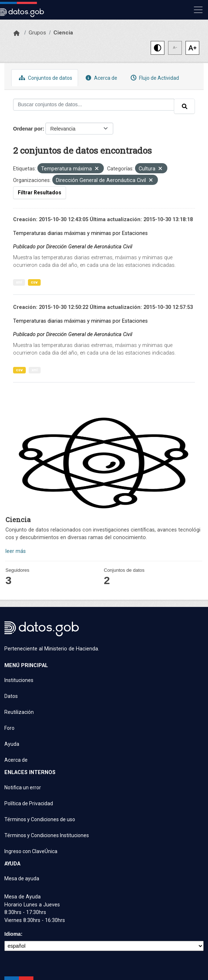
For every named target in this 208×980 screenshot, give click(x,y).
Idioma (13, 934)
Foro (9, 728)
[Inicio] (17, 33)
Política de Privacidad (29, 803)
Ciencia (63, 33)
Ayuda (12, 744)
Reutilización (19, 712)
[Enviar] (184, 106)
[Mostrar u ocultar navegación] (198, 10)
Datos (11, 696)
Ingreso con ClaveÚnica (31, 851)
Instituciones (19, 680)
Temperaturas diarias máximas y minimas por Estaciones (80, 233)
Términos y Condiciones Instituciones (47, 835)
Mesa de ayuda (22, 878)
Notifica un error (23, 787)
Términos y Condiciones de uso (40, 819)
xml (19, 282)
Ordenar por (28, 129)
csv (34, 282)
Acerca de (101, 78)
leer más (16, 551)
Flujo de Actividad (154, 78)
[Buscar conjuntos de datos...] (94, 105)
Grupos (37, 33)
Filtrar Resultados (40, 193)
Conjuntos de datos (45, 78)
